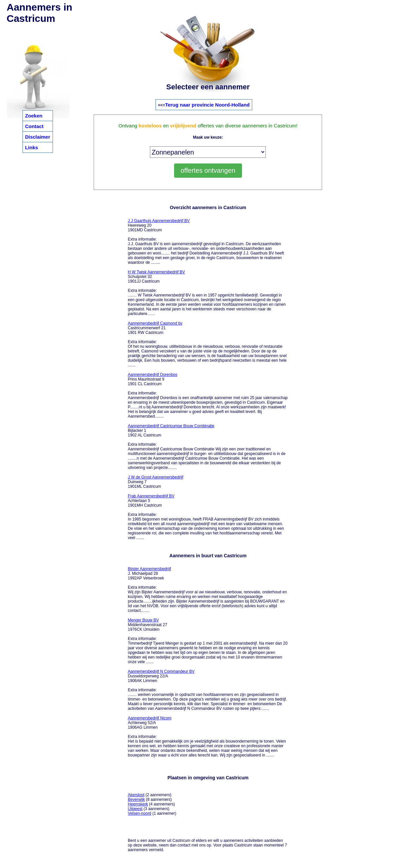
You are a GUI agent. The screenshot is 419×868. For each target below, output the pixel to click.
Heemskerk (138, 804)
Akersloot (136, 795)
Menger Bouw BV (143, 620)
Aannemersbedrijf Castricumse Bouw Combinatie (171, 426)
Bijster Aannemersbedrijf (149, 569)
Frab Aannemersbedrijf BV (151, 496)
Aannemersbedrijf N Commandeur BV (161, 671)
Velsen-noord (140, 813)
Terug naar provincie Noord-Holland (208, 105)
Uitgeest (135, 809)
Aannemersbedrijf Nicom (149, 718)
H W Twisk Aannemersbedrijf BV (156, 272)
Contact (34, 126)
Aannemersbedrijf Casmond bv (155, 323)
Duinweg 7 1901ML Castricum (155, 482)
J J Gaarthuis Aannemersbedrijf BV (159, 221)
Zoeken (34, 116)
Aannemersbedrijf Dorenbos (152, 375)
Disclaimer (38, 137)
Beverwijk (136, 799)
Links (32, 147)
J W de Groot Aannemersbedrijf (155, 477)
